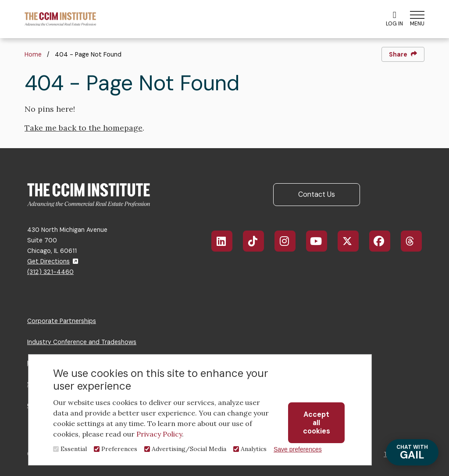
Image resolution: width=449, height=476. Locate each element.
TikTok (258, 241)
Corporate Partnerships (62, 321)
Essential (74, 449)
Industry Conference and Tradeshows (82, 342)
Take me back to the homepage (84, 128)
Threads (416, 241)
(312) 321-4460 (50, 272)
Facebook (385, 241)
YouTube (322, 241)
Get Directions (53, 261)
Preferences (119, 449)
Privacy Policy (159, 434)
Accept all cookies (317, 423)
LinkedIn (226, 241)
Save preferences (298, 449)
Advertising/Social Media (189, 449)
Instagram (290, 241)
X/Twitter (353, 241)
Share (403, 54)
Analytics (254, 449)
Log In (394, 19)
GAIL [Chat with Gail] (412, 453)
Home (33, 54)
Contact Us (317, 194)
